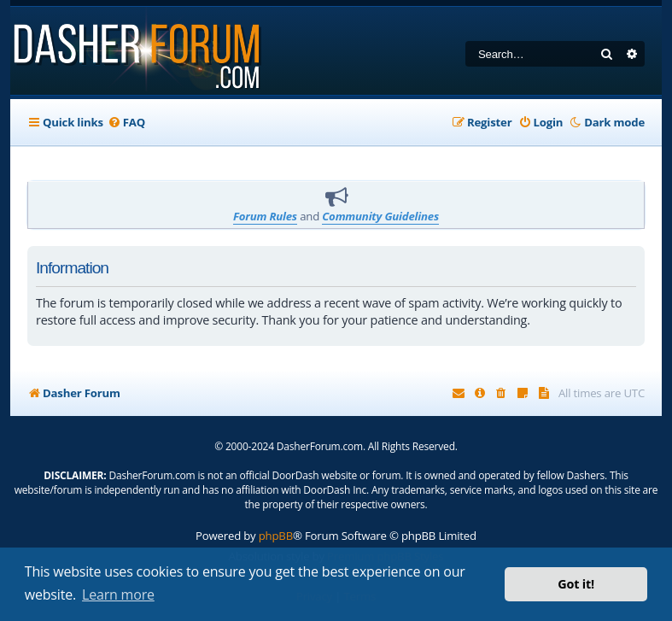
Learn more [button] (118, 595)
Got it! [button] (576, 584)
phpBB (276, 536)
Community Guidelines (380, 216)
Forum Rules (265, 216)
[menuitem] (126, 122)
